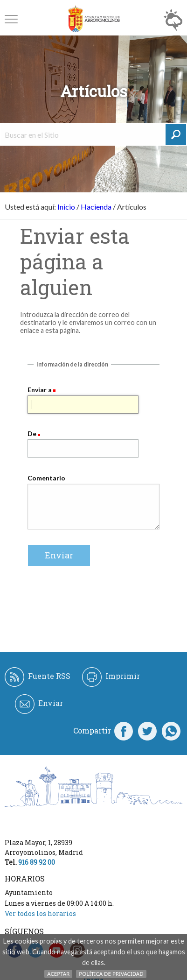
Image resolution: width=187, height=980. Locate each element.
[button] (11, 19)
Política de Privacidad (111, 974)
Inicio (66, 207)
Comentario (46, 478)
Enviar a (40, 390)
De (32, 434)
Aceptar (58, 974)
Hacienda (96, 207)
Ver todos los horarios (40, 913)
